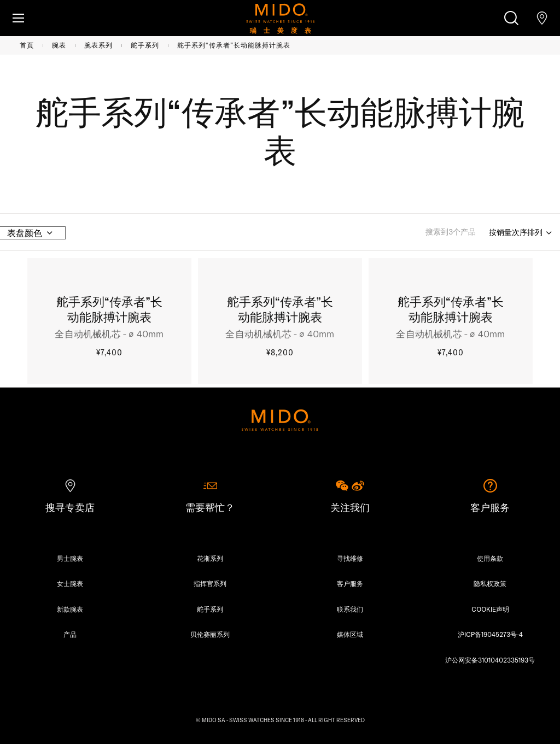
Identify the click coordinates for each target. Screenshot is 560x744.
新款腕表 (70, 609)
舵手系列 (145, 45)
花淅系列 (210, 558)
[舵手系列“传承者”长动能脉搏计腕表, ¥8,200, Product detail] (280, 322)
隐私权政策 (490, 584)
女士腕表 (70, 584)
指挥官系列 (210, 584)
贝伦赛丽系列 (210, 634)
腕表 (59, 45)
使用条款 (490, 558)
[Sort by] (521, 233)
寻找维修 (350, 558)
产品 (70, 634)
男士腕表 (70, 558)
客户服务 (350, 584)
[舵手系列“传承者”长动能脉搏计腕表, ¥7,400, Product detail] (109, 322)
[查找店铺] (542, 18)
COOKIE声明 (490, 609)
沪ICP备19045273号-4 (490, 634)
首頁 (27, 45)
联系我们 (350, 609)
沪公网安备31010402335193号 (490, 660)
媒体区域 (350, 634)
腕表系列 (98, 45)
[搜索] (511, 18)
